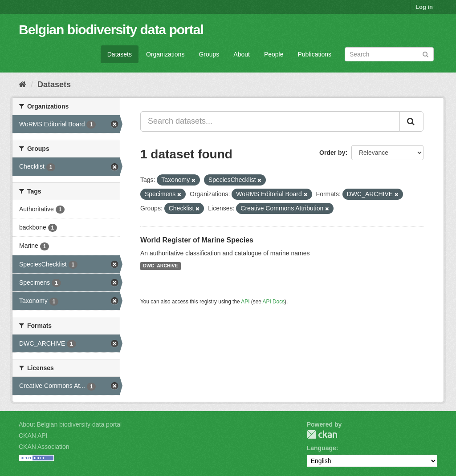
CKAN (322, 434)
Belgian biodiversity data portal (111, 30)
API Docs (274, 302)
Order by (332, 153)
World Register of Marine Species (197, 240)
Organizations (165, 54)
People (274, 54)
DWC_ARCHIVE (160, 266)
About (242, 54)
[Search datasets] (389, 54)
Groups (209, 54)
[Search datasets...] (270, 121)
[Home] (22, 85)
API (245, 302)
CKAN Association (44, 447)
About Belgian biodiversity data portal (70, 424)
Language (322, 448)
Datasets (120, 54)
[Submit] (425, 54)
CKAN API (33, 436)
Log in (424, 7)
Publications (315, 54)
